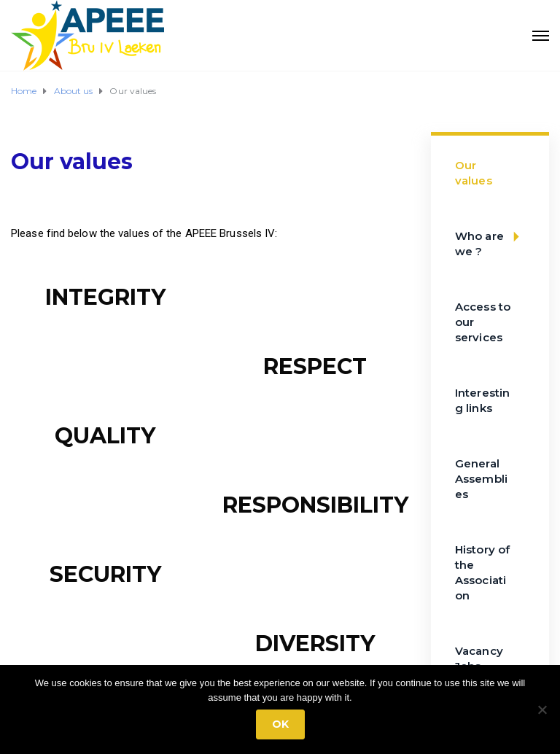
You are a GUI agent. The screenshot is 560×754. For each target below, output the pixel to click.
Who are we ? (492, 237)
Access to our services (483, 322)
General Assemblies (481, 479)
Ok (280, 724)
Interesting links (482, 400)
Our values (474, 173)
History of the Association (482, 572)
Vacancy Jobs (479, 658)
